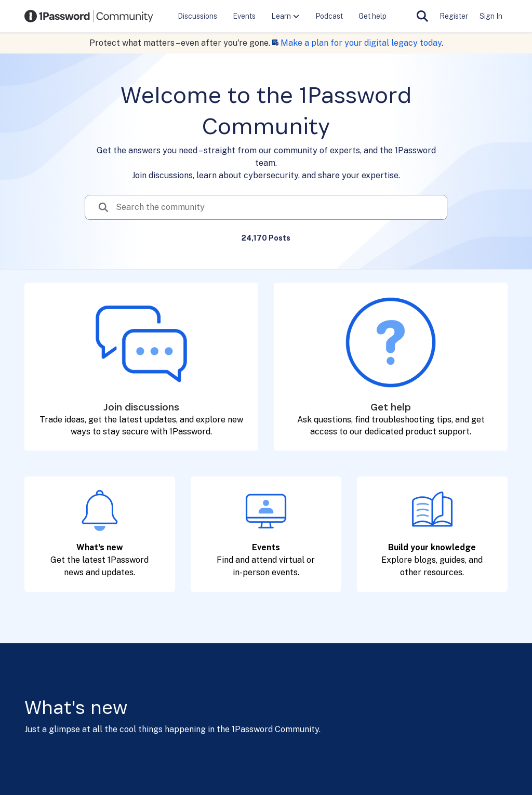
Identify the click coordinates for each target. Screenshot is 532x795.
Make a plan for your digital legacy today (361, 43)
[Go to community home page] (89, 16)
